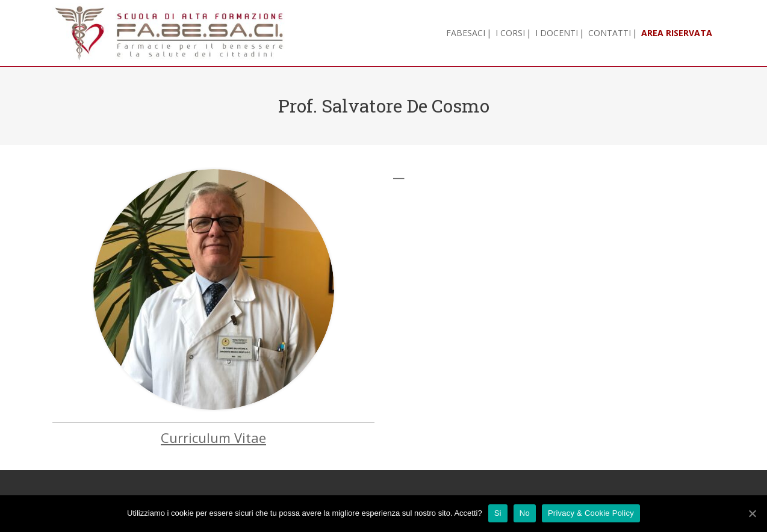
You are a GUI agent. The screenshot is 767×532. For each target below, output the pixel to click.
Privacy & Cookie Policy (591, 513)
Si (498, 513)
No (525, 513)
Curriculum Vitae (213, 438)
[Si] (752, 513)
